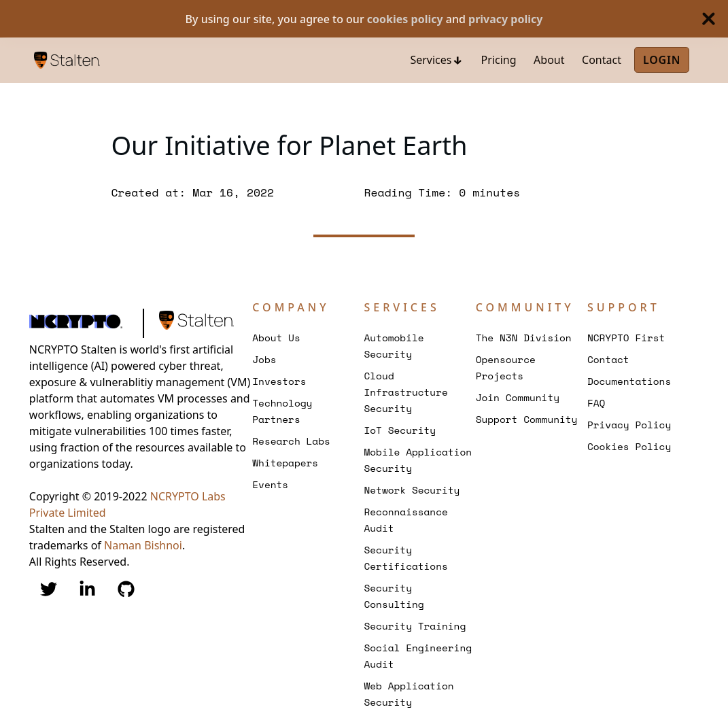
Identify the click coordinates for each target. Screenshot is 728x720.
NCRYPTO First (626, 338)
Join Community (518, 397)
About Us (276, 338)
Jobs (264, 359)
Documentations (629, 381)
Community (525, 307)
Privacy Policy (629, 425)
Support (624, 307)
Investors (279, 381)
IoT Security (400, 430)
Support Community (527, 419)
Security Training (415, 626)
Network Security (412, 490)
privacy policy (505, 19)
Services (431, 60)
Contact (602, 60)
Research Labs (291, 441)
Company (291, 307)
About (549, 60)
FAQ (596, 403)
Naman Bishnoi (143, 545)
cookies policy (405, 19)
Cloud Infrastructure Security (405, 392)
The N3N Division (524, 338)
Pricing (499, 60)
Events (270, 484)
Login (662, 60)
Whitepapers (285, 463)
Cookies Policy (629, 446)
